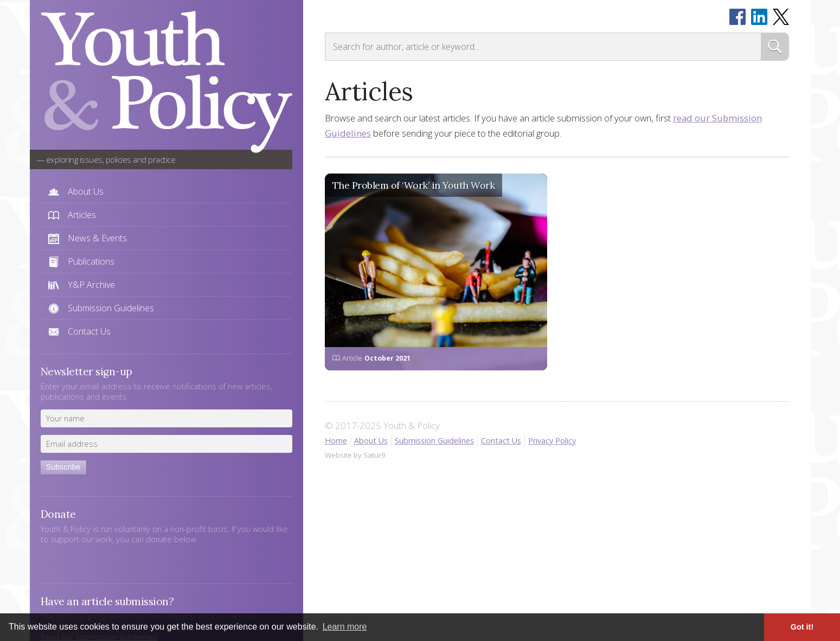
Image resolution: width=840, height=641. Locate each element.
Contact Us (89, 331)
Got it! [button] (802, 627)
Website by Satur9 (355, 455)
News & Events (97, 238)
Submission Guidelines (111, 308)
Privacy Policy (552, 441)
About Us (86, 191)
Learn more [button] (345, 627)
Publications (91, 261)
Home (336, 441)
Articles (82, 215)
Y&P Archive (91, 285)
